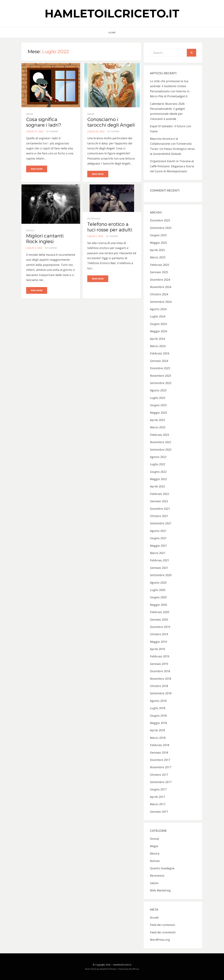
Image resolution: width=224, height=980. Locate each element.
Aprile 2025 (157, 250)
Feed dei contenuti (162, 925)
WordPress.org (160, 940)
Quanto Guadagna (162, 868)
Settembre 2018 (161, 693)
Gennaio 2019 (159, 664)
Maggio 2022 (158, 479)
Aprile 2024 (157, 339)
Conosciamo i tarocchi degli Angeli (111, 122)
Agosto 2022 (158, 457)
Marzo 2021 (158, 553)
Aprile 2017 (157, 797)
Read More (37, 169)
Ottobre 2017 (159, 775)
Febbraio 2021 (160, 560)
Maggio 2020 (158, 605)
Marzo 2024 (158, 346)
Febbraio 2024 (160, 353)
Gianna (54, 131)
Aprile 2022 (157, 486)
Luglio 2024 (158, 316)
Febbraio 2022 (160, 494)
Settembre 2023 (161, 383)
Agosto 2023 (158, 390)
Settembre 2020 (161, 575)
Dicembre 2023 (160, 368)
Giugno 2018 (158, 716)
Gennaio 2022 (159, 501)
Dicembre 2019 (160, 627)
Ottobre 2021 (159, 516)
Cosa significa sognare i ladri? (44, 122)
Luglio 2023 (158, 398)
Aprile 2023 (157, 420)
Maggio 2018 (158, 723)
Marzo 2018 (158, 738)
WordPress (134, 969)
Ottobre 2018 (159, 686)
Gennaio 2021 (159, 568)
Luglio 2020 (158, 590)
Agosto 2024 (158, 309)
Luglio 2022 (158, 464)
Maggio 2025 (158, 243)
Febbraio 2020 (160, 612)
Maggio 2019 (158, 642)
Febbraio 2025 (160, 265)
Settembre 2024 (161, 302)
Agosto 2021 (158, 531)
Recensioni (94, 219)
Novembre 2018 (161, 679)
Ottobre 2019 (159, 634)
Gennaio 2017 (159, 812)
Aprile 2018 (157, 730)
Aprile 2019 (157, 649)
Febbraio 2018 (160, 745)
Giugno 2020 (158, 597)
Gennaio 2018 (159, 753)
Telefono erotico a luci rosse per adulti (110, 227)
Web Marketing (160, 890)
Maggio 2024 (158, 331)
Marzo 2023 (158, 427)
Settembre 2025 (161, 228)
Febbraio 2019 (160, 656)
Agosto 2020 (158, 583)
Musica (30, 230)
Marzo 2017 (158, 804)
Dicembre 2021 (160, 509)
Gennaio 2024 (159, 361)
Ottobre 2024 (159, 294)
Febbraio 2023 (160, 435)
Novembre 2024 (161, 287)
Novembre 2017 (161, 767)
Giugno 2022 (158, 472)
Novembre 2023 (161, 376)
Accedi (154, 917)
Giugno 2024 (158, 324)
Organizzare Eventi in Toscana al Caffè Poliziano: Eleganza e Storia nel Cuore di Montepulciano (172, 166)
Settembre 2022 (161, 450)
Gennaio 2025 (159, 272)
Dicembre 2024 (160, 280)
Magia (30, 114)
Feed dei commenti (163, 932)
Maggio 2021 (158, 546)
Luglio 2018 (158, 708)
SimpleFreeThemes (108, 969)
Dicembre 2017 (160, 760)
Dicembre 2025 (160, 220)
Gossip (155, 839)
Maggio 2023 (158, 413)
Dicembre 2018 (160, 671)
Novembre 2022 (161, 442)
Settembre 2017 (161, 782)
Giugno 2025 (158, 235)
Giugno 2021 (158, 538)
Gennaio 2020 (159, 619)
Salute (154, 883)
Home (112, 32)
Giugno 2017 (158, 789)
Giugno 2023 (158, 405)
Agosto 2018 (158, 701)
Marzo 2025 (158, 257)
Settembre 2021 (161, 523)
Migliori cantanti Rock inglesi (45, 239)
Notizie (155, 861)
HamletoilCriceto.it (112, 13)
